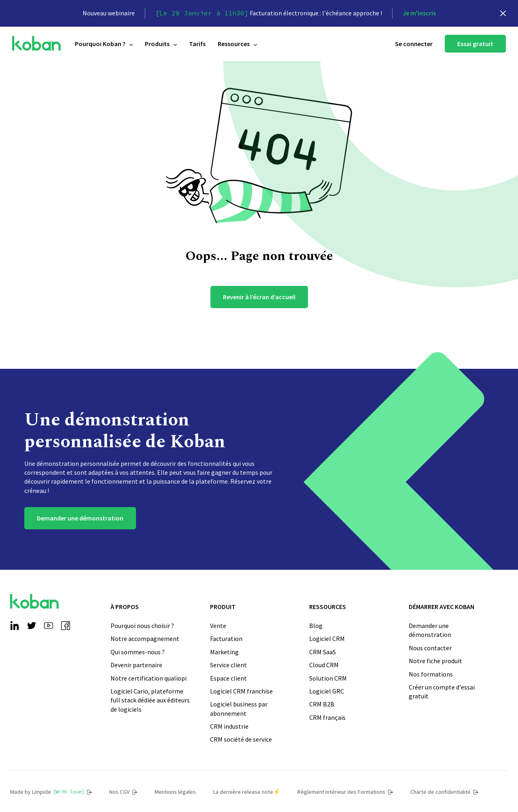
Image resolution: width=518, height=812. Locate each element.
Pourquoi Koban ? (104, 44)
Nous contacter (430, 648)
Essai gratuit (475, 44)
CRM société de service (241, 739)
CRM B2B (322, 704)
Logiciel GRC (327, 691)
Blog (316, 626)
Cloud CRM (324, 665)
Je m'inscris (419, 13)
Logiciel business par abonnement (239, 708)
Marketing (224, 652)
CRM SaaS (323, 652)
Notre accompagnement (145, 639)
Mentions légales (175, 792)
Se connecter (414, 44)
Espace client (228, 678)
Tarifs (197, 44)
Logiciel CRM (327, 639)
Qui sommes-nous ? (138, 652)
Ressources (237, 44)
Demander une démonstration (80, 518)
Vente (218, 626)
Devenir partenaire (136, 665)
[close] (503, 13)
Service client (228, 665)
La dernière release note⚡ (247, 792)
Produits (161, 44)
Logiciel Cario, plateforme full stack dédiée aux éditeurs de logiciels (150, 700)
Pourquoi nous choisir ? (142, 626)
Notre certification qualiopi (149, 678)
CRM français (327, 717)
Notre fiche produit (435, 661)
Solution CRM (328, 678)
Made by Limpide (51, 792)
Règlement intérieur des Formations (345, 792)
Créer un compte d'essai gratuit (442, 691)
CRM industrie (229, 726)
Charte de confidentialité (444, 792)
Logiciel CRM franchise (241, 691)
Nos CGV (123, 792)
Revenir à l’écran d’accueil (259, 297)
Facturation (226, 639)
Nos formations (431, 674)
